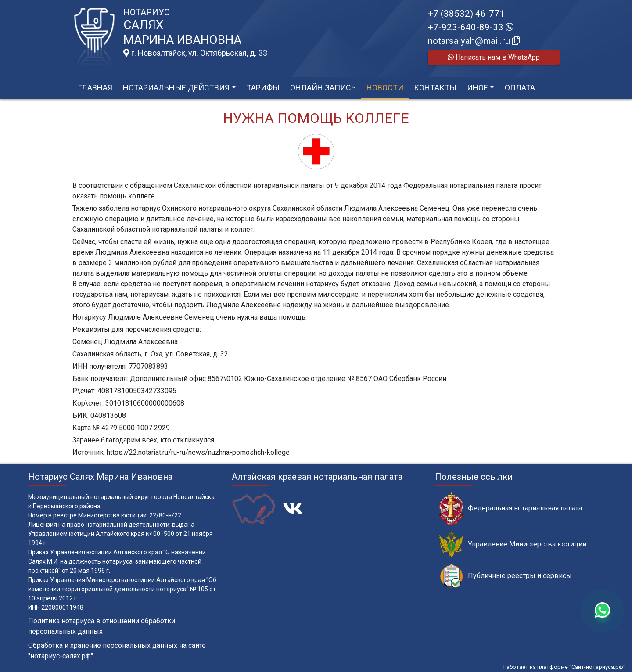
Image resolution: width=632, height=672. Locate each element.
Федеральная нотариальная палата (511, 508)
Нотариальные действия (176, 88)
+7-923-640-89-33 (471, 27)
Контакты (435, 88)
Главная (95, 88)
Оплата (520, 88)
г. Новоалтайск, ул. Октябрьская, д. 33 (195, 53)
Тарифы (263, 88)
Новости (385, 88)
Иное (478, 88)
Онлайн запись (323, 88)
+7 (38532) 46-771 (466, 14)
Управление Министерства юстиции (513, 544)
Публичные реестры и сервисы (506, 576)
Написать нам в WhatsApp (494, 57)
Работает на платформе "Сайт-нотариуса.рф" (564, 667)
